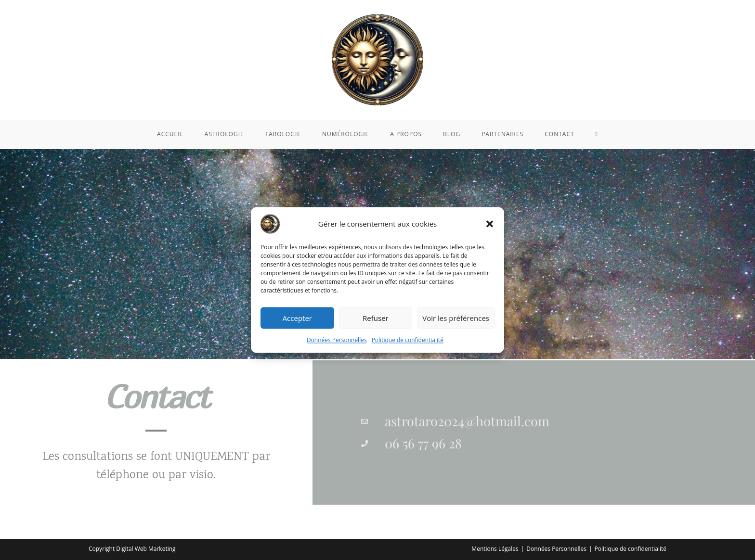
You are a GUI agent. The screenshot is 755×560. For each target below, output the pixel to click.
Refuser (376, 318)
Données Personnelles (337, 340)
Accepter (297, 318)
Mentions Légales (495, 549)
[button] (490, 224)
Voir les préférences (456, 318)
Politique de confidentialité (408, 340)
